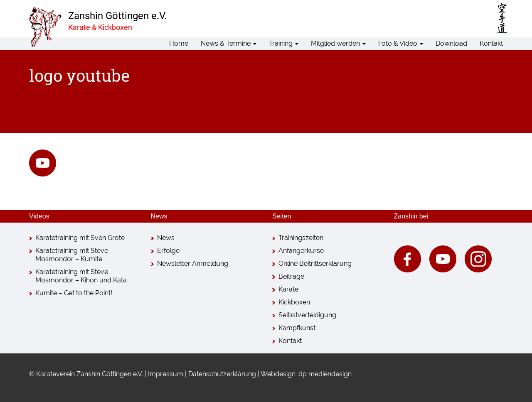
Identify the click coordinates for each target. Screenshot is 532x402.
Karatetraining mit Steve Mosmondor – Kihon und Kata (81, 276)
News (166, 238)
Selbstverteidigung (307, 315)
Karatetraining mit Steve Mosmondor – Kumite (72, 255)
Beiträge (291, 276)
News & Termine (229, 43)
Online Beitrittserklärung (315, 264)
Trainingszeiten (301, 238)
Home (179, 43)
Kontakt (491, 43)
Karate (288, 289)
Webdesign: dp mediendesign (306, 374)
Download (451, 43)
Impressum (166, 374)
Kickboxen (294, 302)
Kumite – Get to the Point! (74, 293)
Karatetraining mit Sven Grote (80, 238)
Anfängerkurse (301, 251)
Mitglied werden (338, 43)
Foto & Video (401, 43)
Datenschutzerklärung (222, 374)
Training (284, 43)
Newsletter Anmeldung (193, 264)
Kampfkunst (297, 328)
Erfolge (168, 251)
